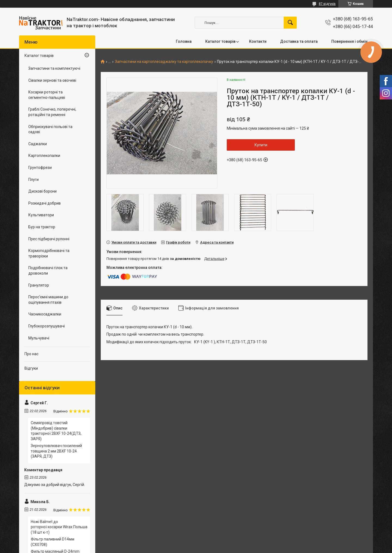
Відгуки (31, 368)
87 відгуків (327, 4)
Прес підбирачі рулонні (49, 239)
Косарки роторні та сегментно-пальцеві (47, 95)
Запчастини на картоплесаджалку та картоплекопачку (164, 62)
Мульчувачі (39, 338)
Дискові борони (42, 191)
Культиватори (41, 215)
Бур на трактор (42, 227)
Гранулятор (39, 285)
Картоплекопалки (44, 156)
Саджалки (38, 144)
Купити (261, 145)
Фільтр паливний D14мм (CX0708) (53, 542)
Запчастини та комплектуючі (54, 68)
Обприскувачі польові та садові (50, 129)
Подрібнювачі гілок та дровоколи (48, 271)
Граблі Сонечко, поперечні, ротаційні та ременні (52, 112)
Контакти (258, 41)
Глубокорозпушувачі (47, 326)
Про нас (31, 354)
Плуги (33, 180)
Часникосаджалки (45, 314)
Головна (184, 41)
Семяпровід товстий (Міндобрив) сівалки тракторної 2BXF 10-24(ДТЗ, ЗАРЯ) (56, 431)
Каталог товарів (220, 41)
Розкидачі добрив (45, 203)
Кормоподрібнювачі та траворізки (49, 253)
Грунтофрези (40, 168)
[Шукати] (290, 23)
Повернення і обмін (349, 41)
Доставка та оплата (299, 41)
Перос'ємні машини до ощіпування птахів (48, 300)
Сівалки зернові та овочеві (52, 80)
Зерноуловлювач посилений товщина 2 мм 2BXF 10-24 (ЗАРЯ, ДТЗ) (56, 451)
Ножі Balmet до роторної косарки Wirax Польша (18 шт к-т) (59, 527)
